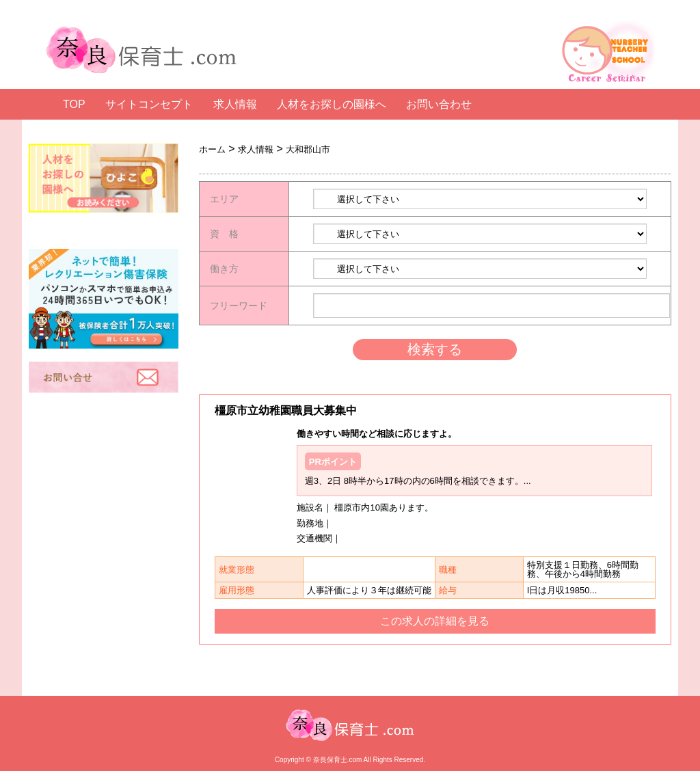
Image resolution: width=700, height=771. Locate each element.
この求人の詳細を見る (435, 621)
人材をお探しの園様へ (332, 105)
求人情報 (235, 105)
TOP (74, 105)
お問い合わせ (439, 105)
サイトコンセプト (149, 105)
